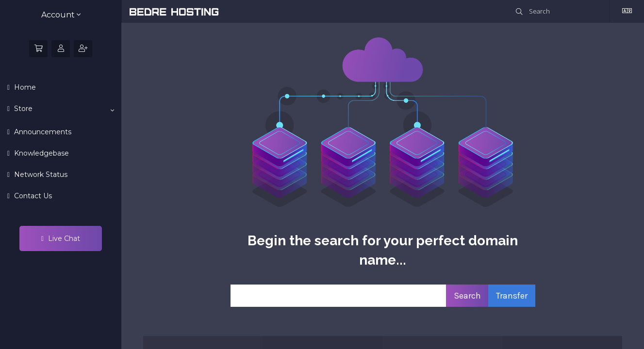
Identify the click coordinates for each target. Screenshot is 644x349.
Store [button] (63, 109)
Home (24, 87)
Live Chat (61, 238)
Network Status (40, 174)
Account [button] (61, 15)
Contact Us (32, 196)
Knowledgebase (41, 153)
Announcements (42, 132)
